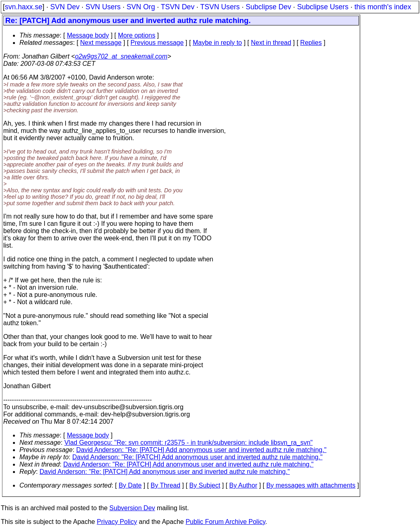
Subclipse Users (323, 7)
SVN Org (141, 7)
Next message (101, 43)
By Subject (205, 485)
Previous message (157, 43)
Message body (88, 35)
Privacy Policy (117, 522)
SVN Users (103, 7)
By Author (243, 485)
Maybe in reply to (217, 43)
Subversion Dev (132, 508)
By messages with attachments (311, 485)
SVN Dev (65, 7)
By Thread (166, 485)
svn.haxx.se (24, 7)
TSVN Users (220, 7)
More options (137, 35)
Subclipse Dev (268, 7)
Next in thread (271, 43)
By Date (130, 485)
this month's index (383, 7)
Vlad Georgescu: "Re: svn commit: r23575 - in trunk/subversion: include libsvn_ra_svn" (188, 443)
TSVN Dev (178, 7)
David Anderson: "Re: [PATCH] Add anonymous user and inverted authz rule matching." (202, 450)
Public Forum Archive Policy (225, 522)
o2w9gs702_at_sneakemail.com (121, 56)
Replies (311, 43)
